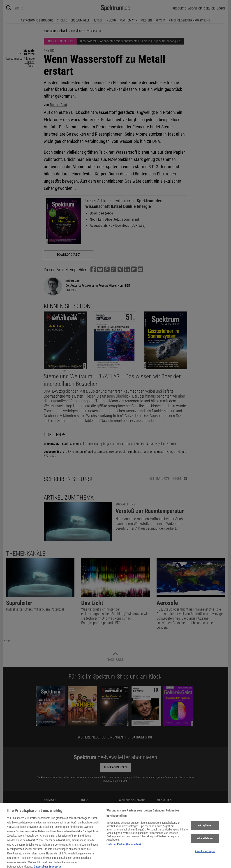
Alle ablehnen (205, 855)
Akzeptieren (205, 842)
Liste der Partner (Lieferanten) (124, 861)
